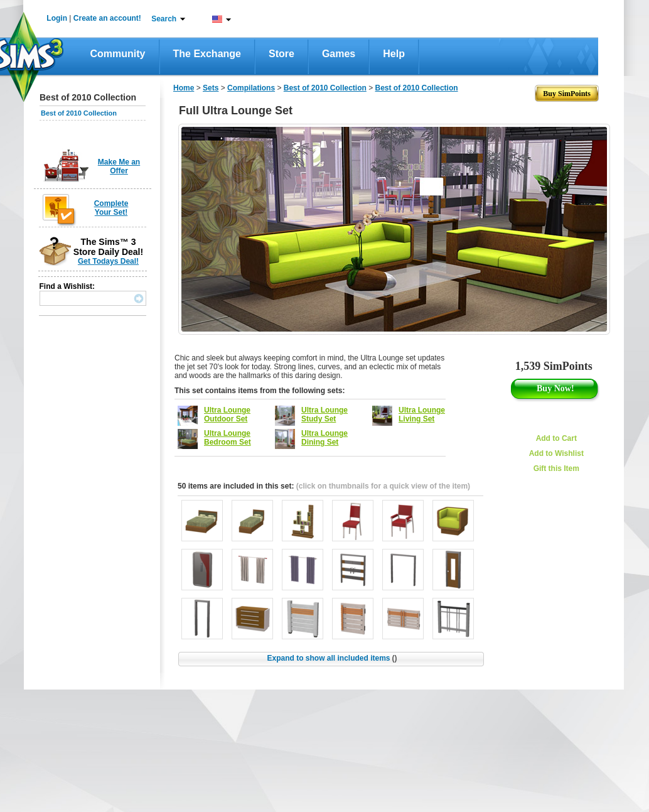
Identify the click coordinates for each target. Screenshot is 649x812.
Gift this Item (556, 468)
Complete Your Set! (111, 208)
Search (164, 19)
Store (282, 54)
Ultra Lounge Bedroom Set (228, 438)
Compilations (251, 88)
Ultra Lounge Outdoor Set (227, 414)
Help (394, 54)
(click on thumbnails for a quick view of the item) (383, 486)
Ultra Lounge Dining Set (324, 438)
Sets (211, 88)
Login (57, 18)
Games (339, 54)
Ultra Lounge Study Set (324, 414)
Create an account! (107, 18)
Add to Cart (556, 438)
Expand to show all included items (332, 658)
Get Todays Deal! (108, 261)
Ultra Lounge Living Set (422, 414)
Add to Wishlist (556, 453)
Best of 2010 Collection (79, 113)
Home (184, 88)
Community (118, 54)
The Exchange (207, 54)
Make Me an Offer (119, 166)
